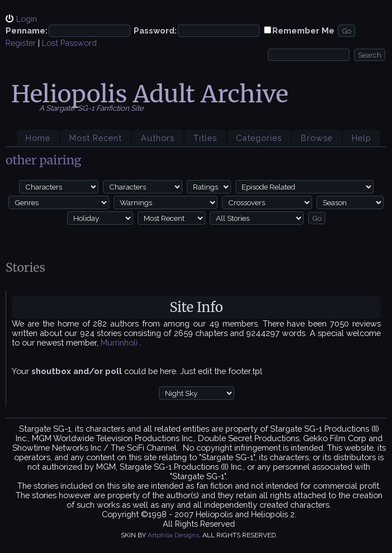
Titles (205, 138)
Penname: (27, 30)
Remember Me (303, 30)
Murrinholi (120, 342)
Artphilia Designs (173, 535)
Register (21, 43)
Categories (259, 138)
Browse (317, 138)
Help (362, 138)
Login (27, 19)
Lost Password (69, 43)
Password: (155, 30)
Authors (158, 138)
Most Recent (96, 138)
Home (38, 138)
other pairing (44, 160)
